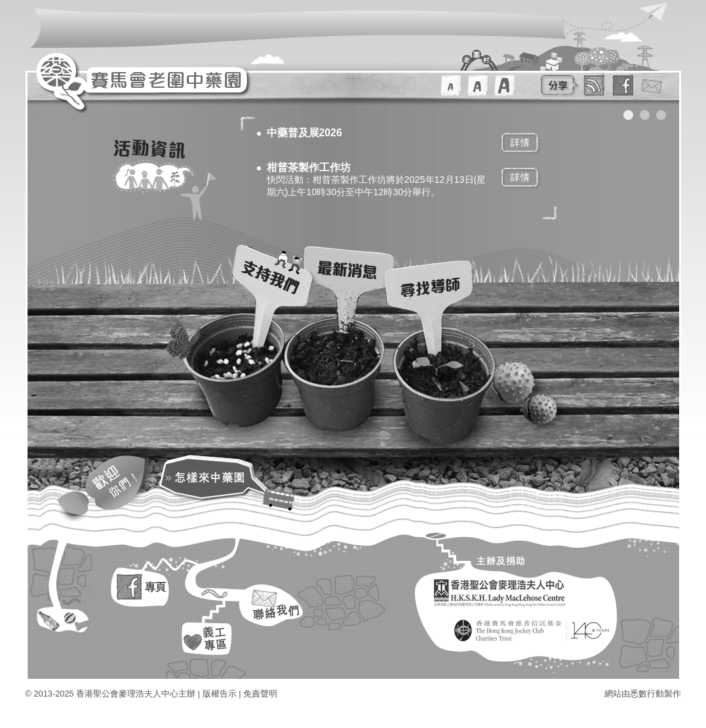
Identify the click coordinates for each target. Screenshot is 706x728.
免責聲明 (260, 694)
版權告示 (220, 694)
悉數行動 (647, 694)
